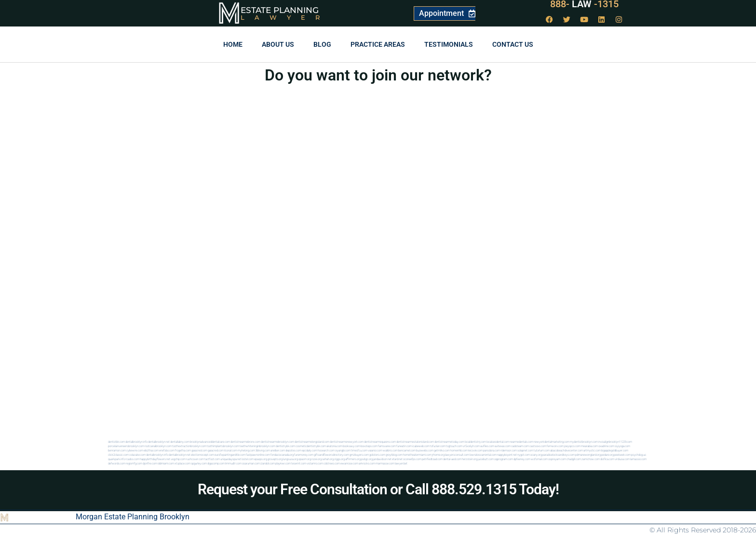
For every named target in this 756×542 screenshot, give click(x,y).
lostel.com (248, 459)
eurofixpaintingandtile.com (230, 455)
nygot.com (524, 455)
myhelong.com (246, 450)
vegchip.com (178, 459)
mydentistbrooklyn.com (584, 442)
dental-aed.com (452, 459)
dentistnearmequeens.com (380, 442)
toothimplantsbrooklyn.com (223, 446)
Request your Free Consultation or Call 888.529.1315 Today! (378, 489)
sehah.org (328, 459)
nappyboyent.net (507, 455)
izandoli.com (268, 463)
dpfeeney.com (522, 459)
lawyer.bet (401, 463)
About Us (278, 44)
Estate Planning (280, 10)
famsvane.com (387, 446)
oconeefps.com (412, 459)
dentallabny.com (180, 442)
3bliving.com (263, 450)
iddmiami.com (166, 463)
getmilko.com (442, 450)
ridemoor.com (509, 450)
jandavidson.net (382, 459)
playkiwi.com (283, 463)
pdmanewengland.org (588, 455)
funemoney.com (304, 455)
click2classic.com (118, 455)
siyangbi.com (343, 450)
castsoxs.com (538, 446)
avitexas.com (503, 446)
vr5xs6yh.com (471, 446)
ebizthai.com (151, 450)
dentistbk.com (116, 442)
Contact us (513, 44)
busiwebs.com (425, 450)
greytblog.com (394, 455)
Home (233, 44)
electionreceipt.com (202, 455)
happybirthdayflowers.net (155, 459)
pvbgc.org (367, 459)
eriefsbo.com (167, 450)
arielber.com (278, 450)
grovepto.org (275, 459)
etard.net (397, 459)
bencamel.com (407, 450)
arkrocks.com (367, 463)
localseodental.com (498, 442)
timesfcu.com (359, 450)
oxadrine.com (606, 446)
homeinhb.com (459, 450)
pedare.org (607, 455)
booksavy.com (351, 446)
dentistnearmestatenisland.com (415, 442)
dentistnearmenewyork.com (347, 442)
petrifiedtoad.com (432, 459)
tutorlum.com (542, 450)
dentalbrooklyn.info (136, 442)
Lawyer (285, 17)
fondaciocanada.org (282, 455)
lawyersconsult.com (457, 455)
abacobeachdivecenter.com (567, 450)
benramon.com (117, 450)
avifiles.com (487, 446)
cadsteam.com (520, 446)
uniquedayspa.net (231, 459)
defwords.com (117, 463)
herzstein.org (470, 459)
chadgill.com (574, 459)
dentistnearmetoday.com (449, 442)
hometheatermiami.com (417, 455)
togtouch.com (454, 446)
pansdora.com (492, 450)
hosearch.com (326, 450)
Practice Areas (378, 44)
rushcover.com (195, 459)
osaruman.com (251, 463)
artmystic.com (592, 450)
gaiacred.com (199, 450)
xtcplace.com (182, 463)
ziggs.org (339, 459)
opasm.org (305, 459)
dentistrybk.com (285, 446)
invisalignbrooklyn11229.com (615, 442)
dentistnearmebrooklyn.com (277, 442)
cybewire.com (135, 450)
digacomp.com (216, 463)
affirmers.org (353, 459)
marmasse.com (385, 463)
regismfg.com (134, 463)
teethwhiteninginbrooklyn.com (257, 446)
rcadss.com (132, 459)
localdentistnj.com (475, 442)
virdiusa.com (622, 459)
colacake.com (137, 455)
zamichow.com (591, 459)
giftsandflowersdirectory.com (331, 455)
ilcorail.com (231, 450)
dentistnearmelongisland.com (312, 442)
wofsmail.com (539, 459)
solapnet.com (525, 450)
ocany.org (536, 455)
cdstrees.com (332, 463)
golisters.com (377, 455)
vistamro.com (315, 463)
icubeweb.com (421, 446)
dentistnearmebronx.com (245, 442)
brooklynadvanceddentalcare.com (210, 442)
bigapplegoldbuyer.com (615, 450)
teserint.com (299, 463)
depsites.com (293, 450)
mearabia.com (589, 446)
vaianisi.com (375, 450)
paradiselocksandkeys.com (559, 455)
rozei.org (317, 459)
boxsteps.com (369, 446)
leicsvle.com (475, 450)
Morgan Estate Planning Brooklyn (133, 517)
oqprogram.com (504, 459)
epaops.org (261, 459)
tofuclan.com (438, 446)
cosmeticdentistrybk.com (311, 446)
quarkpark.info (116, 459)
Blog (322, 44)
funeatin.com (404, 446)
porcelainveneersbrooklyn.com (126, 446)
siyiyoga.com (622, 446)
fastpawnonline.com (258, 455)
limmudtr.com (233, 463)
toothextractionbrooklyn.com (189, 446)
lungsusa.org (290, 459)
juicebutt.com (486, 459)
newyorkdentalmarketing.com (552, 442)
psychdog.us (639, 455)
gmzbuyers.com (359, 455)
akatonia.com (334, 446)
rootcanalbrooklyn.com (158, 446)
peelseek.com (622, 455)
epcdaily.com (310, 450)
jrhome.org (438, 455)
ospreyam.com (557, 459)
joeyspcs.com (572, 446)
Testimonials (449, 44)
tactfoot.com (212, 459)
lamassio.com (638, 459)
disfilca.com (607, 459)
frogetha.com (183, 450)
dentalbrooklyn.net (159, 442)
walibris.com (390, 450)
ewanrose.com (349, 463)
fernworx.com (555, 446)
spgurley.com (199, 463)
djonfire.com (150, 463)
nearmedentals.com (521, 442)
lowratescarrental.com (483, 455)
